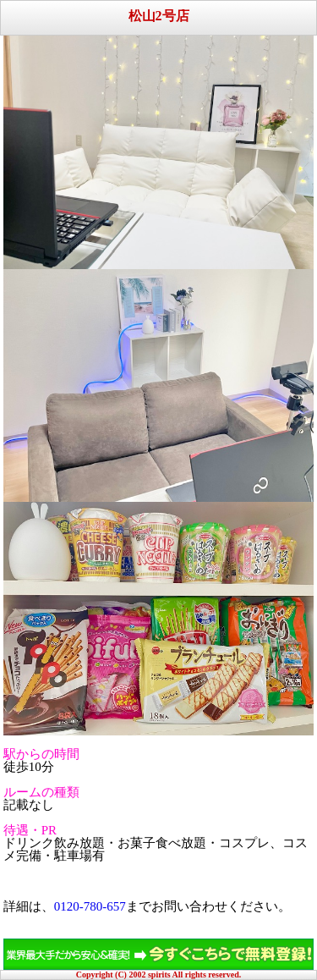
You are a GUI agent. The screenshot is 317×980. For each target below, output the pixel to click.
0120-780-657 (90, 906)
